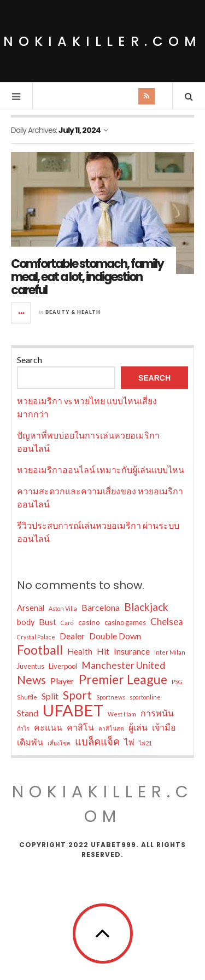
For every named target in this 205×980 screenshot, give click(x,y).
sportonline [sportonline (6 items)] (145, 697)
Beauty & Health (73, 312)
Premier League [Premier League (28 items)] (123, 679)
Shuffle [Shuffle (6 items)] (27, 697)
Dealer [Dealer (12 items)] (72, 636)
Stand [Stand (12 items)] (28, 713)
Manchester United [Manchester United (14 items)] (123, 665)
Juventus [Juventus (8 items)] (31, 666)
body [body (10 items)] (26, 622)
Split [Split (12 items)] (50, 696)
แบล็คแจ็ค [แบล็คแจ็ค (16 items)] (97, 742)
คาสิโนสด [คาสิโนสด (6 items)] (111, 728)
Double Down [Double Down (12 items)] (115, 636)
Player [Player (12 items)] (62, 681)
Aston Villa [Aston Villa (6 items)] (63, 608)
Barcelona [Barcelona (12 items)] (101, 607)
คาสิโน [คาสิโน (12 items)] (80, 727)
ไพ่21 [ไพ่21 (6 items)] (145, 743)
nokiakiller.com (102, 41)
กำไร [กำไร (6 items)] (23, 728)
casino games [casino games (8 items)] (125, 622)
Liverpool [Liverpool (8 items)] (63, 666)
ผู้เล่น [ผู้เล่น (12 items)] (138, 727)
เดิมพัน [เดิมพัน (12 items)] (30, 742)
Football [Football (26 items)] (40, 650)
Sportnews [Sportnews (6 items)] (111, 697)
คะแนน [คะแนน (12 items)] (48, 727)
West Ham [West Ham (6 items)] (122, 714)
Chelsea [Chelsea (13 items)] (167, 622)
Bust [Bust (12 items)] (48, 622)
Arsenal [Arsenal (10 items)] (31, 608)
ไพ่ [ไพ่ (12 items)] (129, 742)
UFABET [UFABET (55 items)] (73, 710)
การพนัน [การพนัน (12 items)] (157, 713)
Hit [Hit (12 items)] (103, 651)
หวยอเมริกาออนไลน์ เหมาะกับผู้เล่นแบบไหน (101, 469)
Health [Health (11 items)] (80, 651)
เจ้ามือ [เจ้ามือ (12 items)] (164, 727)
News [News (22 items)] (31, 680)
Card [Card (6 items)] (67, 623)
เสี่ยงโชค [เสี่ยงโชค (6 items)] (59, 743)
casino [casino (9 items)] (89, 622)
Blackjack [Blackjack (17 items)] (146, 607)
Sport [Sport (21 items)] (77, 695)
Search (30, 360)
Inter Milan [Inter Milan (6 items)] (170, 652)
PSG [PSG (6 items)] (177, 682)
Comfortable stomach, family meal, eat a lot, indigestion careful (87, 277)
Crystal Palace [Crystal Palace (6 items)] (36, 637)
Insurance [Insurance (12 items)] (132, 651)
